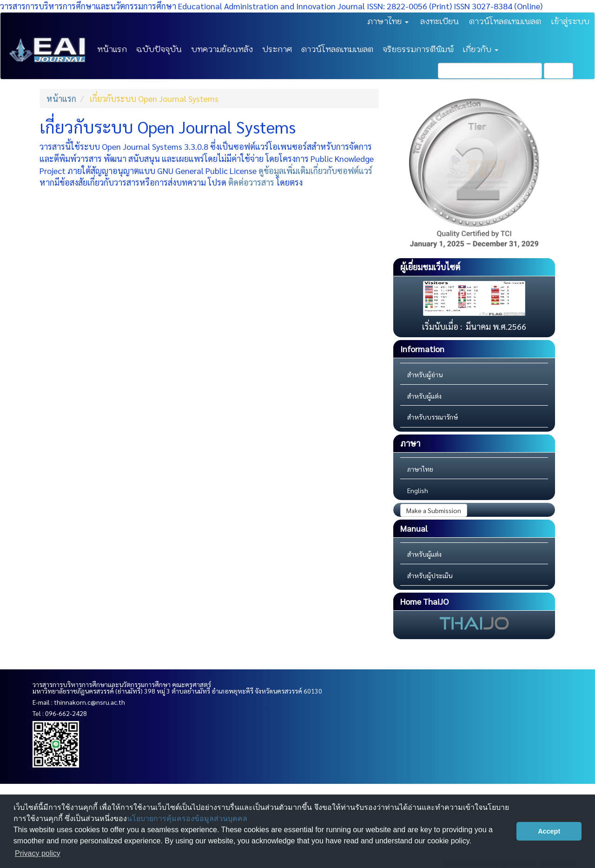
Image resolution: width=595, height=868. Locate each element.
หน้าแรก (112, 49)
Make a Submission (434, 510)
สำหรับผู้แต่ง (424, 396)
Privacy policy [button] (38, 853)
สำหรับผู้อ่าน (425, 374)
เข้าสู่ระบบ (570, 21)
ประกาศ (277, 49)
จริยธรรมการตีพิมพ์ (418, 49)
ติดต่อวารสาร (251, 182)
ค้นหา (559, 71)
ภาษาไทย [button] (388, 21)
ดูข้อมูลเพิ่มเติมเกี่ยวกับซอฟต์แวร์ (315, 170)
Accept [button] (549, 831)
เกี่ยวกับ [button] (481, 49)
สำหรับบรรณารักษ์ (433, 417)
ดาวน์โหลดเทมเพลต (505, 21)
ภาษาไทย (420, 469)
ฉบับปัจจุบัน (159, 49)
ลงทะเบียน (440, 21)
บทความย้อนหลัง (222, 49)
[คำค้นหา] (490, 71)
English (418, 490)
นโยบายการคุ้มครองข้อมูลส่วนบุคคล (187, 818)
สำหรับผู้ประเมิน (430, 575)
